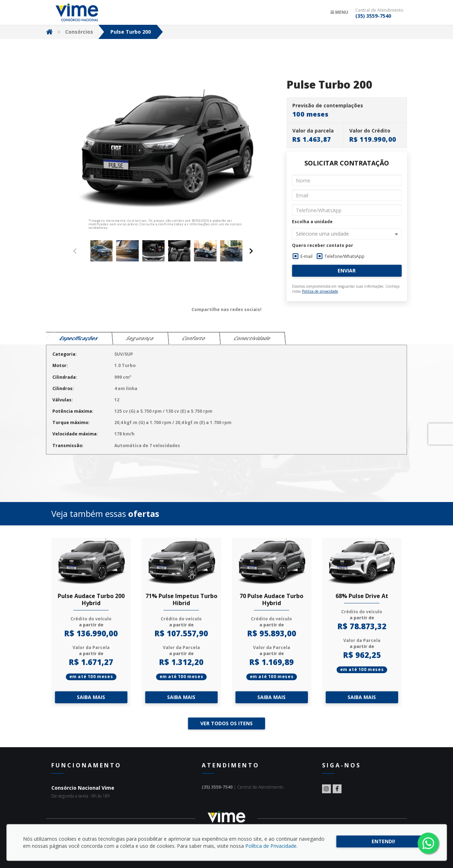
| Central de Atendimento (242, 787)
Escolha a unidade (312, 222)
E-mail (306, 257)
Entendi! (383, 841)
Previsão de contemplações (328, 106)
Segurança (140, 338)
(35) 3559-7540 (373, 16)
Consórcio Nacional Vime (77, 12)
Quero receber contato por (323, 246)
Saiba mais (91, 697)
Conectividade (253, 338)
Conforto (194, 338)
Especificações (79, 338)
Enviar (347, 270)
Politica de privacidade (320, 291)
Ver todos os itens (226, 723)
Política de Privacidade (271, 846)
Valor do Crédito (370, 131)
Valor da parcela (313, 131)
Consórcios (79, 32)
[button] (347, 234)
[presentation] (251, 251)
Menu (339, 12)
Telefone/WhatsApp (345, 257)
